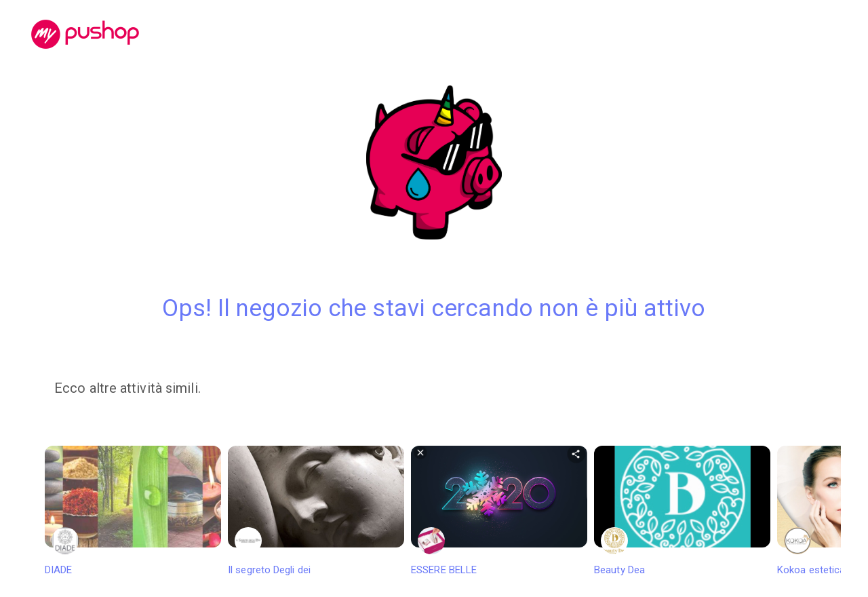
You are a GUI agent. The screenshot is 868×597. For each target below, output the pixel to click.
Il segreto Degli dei (316, 511)
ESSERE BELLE (499, 511)
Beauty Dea (682, 511)
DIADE (133, 511)
